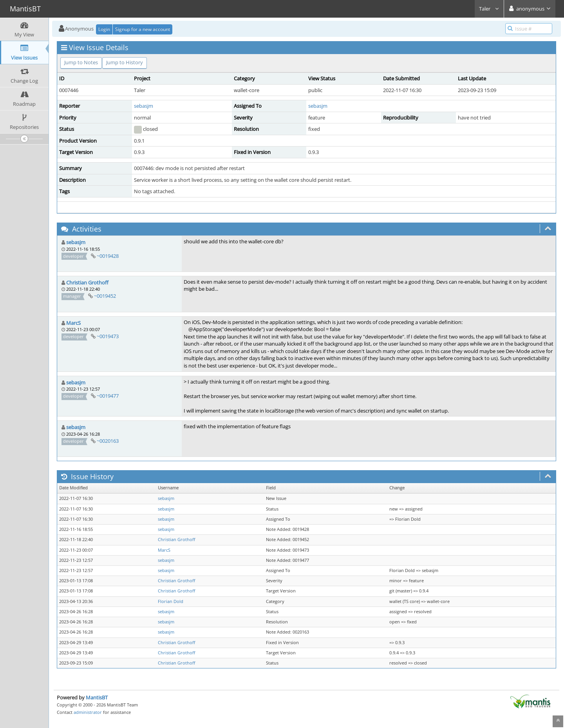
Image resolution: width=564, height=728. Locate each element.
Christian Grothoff (87, 283)
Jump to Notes (81, 62)
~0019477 (108, 396)
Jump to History (125, 62)
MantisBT (97, 697)
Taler (489, 9)
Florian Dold (171, 601)
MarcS (73, 323)
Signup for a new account (143, 29)
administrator (88, 712)
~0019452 (105, 296)
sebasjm (144, 106)
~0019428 (108, 256)
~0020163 (108, 441)
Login (104, 29)
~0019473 (108, 336)
